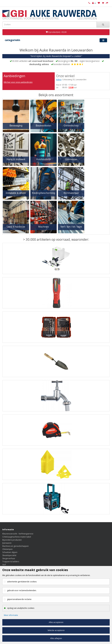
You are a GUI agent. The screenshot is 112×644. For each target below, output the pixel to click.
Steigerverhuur (9, 558)
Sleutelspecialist (9, 555)
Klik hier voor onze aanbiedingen (18, 82)
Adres (59, 80)
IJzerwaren (7, 543)
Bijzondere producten (12, 540)
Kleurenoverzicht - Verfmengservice (18, 534)
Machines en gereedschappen (15, 546)
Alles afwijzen (56, 638)
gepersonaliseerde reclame (19, 599)
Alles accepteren (56, 622)
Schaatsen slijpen (10, 552)
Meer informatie (11, 615)
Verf (4, 565)
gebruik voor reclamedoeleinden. (22, 590)
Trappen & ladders (11, 562)
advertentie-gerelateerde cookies (22, 582)
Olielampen (7, 549)
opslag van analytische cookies (21, 608)
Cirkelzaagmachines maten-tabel (17, 537)
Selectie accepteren (56, 630)
